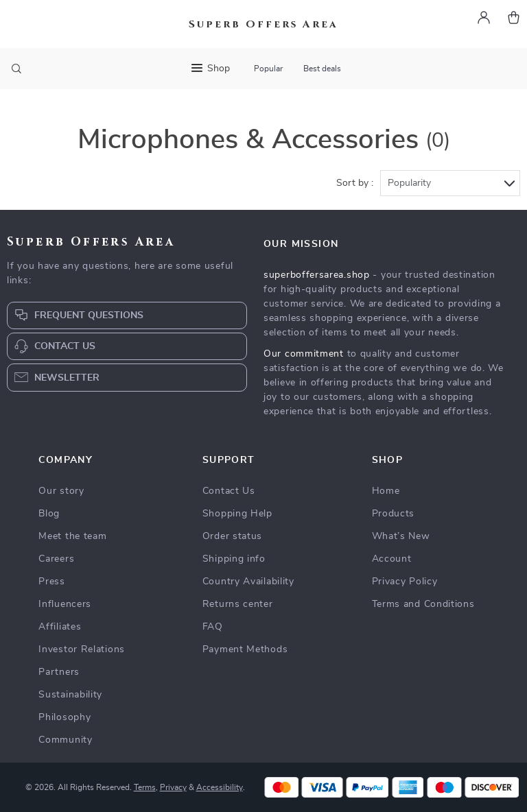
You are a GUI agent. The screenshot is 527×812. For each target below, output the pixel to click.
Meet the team (72, 536)
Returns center (238, 604)
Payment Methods (245, 649)
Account (392, 559)
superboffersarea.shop (317, 275)
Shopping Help (237, 514)
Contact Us (229, 491)
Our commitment (304, 354)
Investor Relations (82, 649)
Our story (61, 491)
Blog (49, 514)
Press (52, 582)
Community (65, 740)
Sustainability (70, 695)
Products (394, 514)
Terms (145, 787)
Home (386, 491)
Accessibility (220, 787)
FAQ (213, 627)
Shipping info (234, 559)
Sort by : (355, 183)
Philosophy (65, 717)
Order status (232, 536)
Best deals (322, 69)
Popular (268, 69)
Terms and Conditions (423, 604)
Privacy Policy (405, 582)
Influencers (65, 604)
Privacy (173, 787)
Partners (59, 672)
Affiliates (60, 627)
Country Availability (248, 582)
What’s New (401, 536)
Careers (56, 559)
